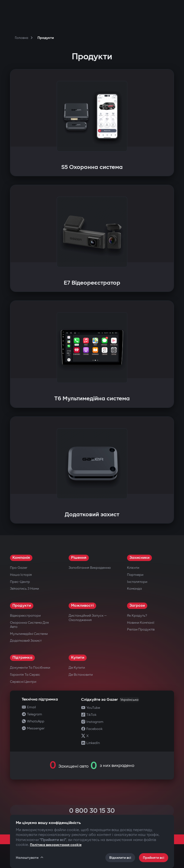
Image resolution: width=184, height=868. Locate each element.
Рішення (79, 558)
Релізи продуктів (141, 629)
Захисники (139, 558)
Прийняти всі (154, 858)
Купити (78, 658)
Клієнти (133, 568)
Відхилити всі (120, 858)
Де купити (77, 668)
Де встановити (81, 675)
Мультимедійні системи (29, 634)
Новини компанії (141, 623)
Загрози (137, 606)
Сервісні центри (23, 682)
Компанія (21, 558)
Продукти (22, 606)
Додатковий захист (26, 641)
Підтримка (22, 658)
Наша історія (21, 575)
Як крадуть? (137, 616)
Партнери (135, 575)
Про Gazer (19, 568)
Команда (134, 589)
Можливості (82, 606)
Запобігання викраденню (90, 568)
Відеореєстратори (25, 616)
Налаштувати (30, 858)
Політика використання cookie (56, 845)
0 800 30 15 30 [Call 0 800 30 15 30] (92, 811)
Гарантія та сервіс (25, 675)
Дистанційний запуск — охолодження (88, 618)
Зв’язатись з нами (24, 589)
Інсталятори (137, 582)
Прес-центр (20, 582)
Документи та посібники (30, 668)
